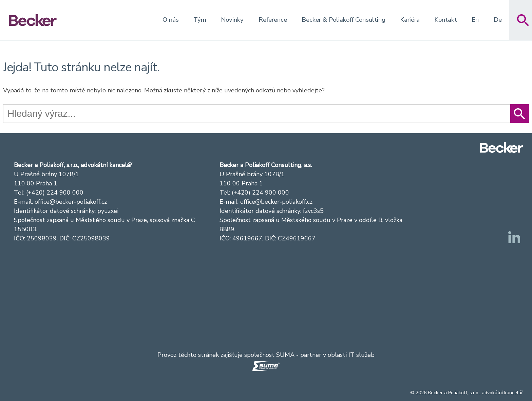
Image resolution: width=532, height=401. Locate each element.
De (498, 20)
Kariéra (410, 20)
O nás (171, 20)
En (475, 20)
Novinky (232, 20)
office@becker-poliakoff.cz (71, 202)
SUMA (285, 355)
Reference (273, 20)
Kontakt (446, 20)
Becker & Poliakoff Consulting (344, 20)
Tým (200, 20)
